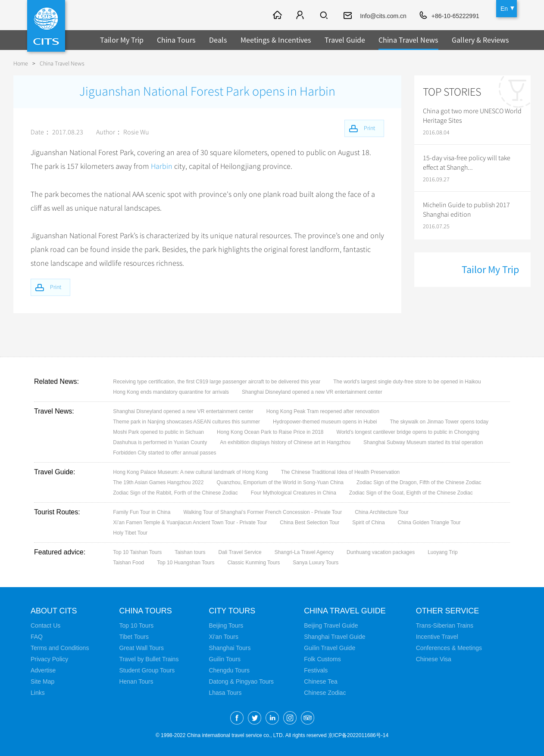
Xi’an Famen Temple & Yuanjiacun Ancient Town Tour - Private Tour (190, 522)
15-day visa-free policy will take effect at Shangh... (467, 163)
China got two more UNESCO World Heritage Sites (472, 116)
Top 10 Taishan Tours (137, 552)
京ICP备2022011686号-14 (358, 735)
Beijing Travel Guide (331, 625)
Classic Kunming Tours (254, 562)
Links (38, 692)
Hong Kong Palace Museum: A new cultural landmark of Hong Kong (191, 472)
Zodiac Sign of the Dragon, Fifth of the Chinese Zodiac (419, 482)
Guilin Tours (225, 659)
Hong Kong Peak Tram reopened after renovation (323, 411)
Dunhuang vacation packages (381, 552)
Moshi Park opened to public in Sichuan (158, 432)
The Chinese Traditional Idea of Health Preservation (341, 472)
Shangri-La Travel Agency (304, 552)
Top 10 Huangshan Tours (186, 562)
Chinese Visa (434, 659)
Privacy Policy (49, 659)
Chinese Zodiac (325, 692)
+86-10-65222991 (455, 16)
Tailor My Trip (122, 40)
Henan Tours (136, 681)
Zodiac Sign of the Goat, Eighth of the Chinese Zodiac (411, 492)
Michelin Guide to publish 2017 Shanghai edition (466, 210)
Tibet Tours (134, 636)
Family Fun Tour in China (142, 512)
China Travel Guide (345, 610)
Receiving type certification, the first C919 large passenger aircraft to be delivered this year (217, 381)
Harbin (162, 166)
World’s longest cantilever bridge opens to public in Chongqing (408, 432)
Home (21, 64)
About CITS (54, 610)
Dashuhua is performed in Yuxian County (160, 442)
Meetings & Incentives (276, 40)
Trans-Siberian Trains (445, 625)
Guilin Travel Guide (330, 647)
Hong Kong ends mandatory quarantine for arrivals (171, 392)
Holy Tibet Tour (130, 532)
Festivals (316, 670)
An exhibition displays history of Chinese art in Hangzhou (285, 442)
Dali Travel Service (240, 552)
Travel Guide (345, 40)
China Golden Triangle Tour (429, 522)
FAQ (37, 636)
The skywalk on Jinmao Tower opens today (439, 421)
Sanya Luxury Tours (316, 562)
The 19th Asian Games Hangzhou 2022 (158, 482)
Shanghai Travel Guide (335, 636)
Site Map (42, 681)
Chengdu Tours (229, 670)
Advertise (43, 670)
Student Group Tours (147, 670)
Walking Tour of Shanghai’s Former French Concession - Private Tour (263, 512)
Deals (218, 40)
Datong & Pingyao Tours (241, 681)
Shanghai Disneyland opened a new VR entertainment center (312, 392)
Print (56, 287)
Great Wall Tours (141, 647)
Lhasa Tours (225, 692)
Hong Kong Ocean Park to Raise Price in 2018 (270, 432)
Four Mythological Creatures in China (294, 492)
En (504, 9)
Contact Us (45, 625)
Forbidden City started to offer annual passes (164, 452)
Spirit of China (368, 522)
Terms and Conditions (60, 647)
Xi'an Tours (224, 636)
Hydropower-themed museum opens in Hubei (325, 421)
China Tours (176, 40)
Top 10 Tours (136, 625)
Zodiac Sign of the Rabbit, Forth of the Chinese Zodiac (175, 492)
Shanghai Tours (230, 647)
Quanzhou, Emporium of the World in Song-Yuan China (280, 482)
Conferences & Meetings (449, 647)
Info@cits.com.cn (383, 16)
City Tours (232, 610)
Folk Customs (322, 659)
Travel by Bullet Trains (149, 659)
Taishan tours (190, 552)
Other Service (448, 610)
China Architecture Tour (382, 512)
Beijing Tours (226, 625)
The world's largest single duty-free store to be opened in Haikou (407, 381)
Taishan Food (128, 562)
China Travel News (408, 40)
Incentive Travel (437, 636)
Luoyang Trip (442, 552)
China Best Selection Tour (310, 522)
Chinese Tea (321, 681)
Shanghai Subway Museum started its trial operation (423, 442)
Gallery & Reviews (480, 40)
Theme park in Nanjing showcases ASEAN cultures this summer (186, 421)
